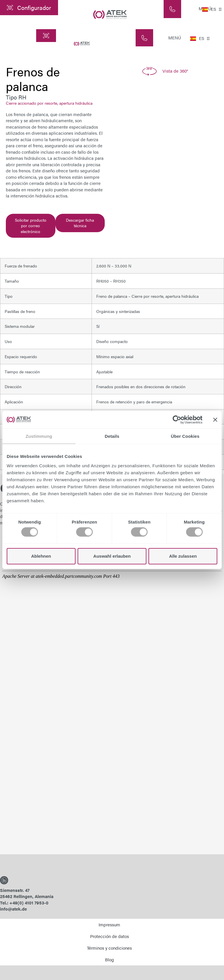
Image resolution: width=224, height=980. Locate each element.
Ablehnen (41, 556)
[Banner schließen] (215, 420)
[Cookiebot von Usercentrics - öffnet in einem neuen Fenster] (177, 420)
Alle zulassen (183, 556)
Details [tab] (112, 436)
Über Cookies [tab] (185, 436)
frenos (65, 177)
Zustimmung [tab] (39, 436)
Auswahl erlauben (112, 556)
